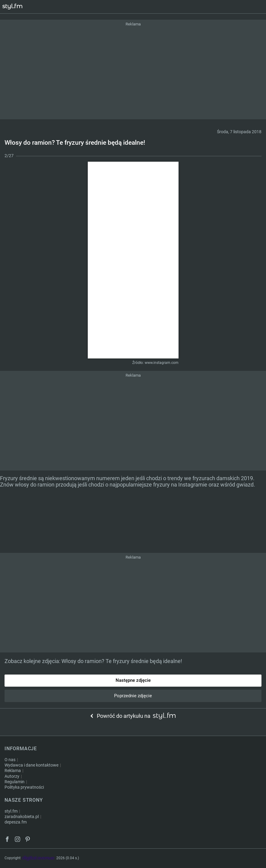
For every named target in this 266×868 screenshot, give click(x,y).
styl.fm (11, 811)
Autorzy (12, 776)
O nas (10, 760)
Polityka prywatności (24, 787)
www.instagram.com (162, 363)
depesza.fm (16, 822)
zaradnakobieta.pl (22, 817)
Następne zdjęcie (133, 680)
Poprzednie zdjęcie (133, 696)
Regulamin (15, 782)
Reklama (13, 771)
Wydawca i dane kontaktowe (31, 765)
